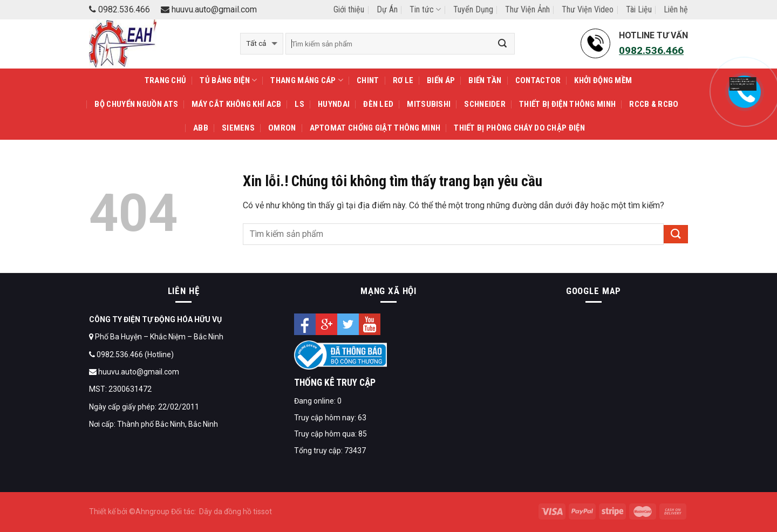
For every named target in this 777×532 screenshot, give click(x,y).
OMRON (282, 128)
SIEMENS (238, 128)
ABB (201, 128)
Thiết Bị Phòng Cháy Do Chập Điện (519, 128)
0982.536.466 (120, 9)
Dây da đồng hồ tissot (236, 511)
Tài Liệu (639, 9)
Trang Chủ (166, 80)
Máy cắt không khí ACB (236, 104)
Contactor (538, 80)
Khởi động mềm (603, 80)
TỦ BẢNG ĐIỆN (228, 80)
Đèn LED (378, 104)
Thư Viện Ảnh (527, 9)
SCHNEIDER (485, 104)
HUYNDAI (334, 104)
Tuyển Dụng (473, 9)
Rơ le (403, 80)
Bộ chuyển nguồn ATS (136, 104)
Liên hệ (676, 9)
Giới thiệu (349, 9)
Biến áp (441, 80)
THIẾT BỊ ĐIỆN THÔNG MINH (567, 104)
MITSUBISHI (429, 104)
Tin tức (425, 9)
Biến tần (485, 80)
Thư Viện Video (588, 9)
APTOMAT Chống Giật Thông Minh (375, 128)
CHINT (368, 80)
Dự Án (387, 9)
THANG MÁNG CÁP (307, 80)
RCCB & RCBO (654, 104)
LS (299, 104)
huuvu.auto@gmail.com (209, 9)
